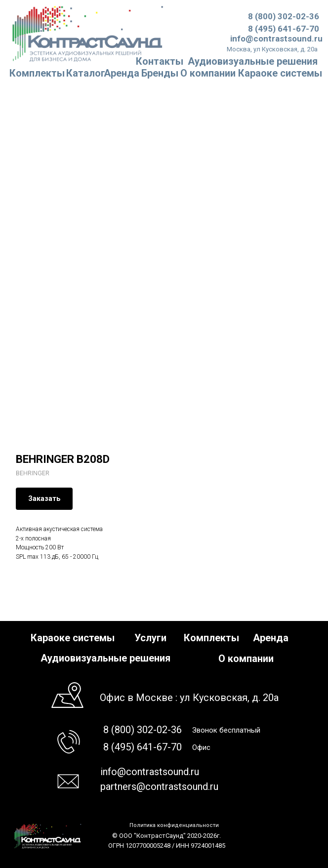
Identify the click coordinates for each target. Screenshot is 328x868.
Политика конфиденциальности (174, 825)
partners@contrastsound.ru (159, 786)
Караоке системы (280, 73)
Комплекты (37, 73)
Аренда (122, 73)
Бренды (160, 73)
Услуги (150, 638)
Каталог (86, 73)
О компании (208, 73)
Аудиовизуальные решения (105, 658)
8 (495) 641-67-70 (284, 29)
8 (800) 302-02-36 (284, 16)
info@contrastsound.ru (276, 39)
